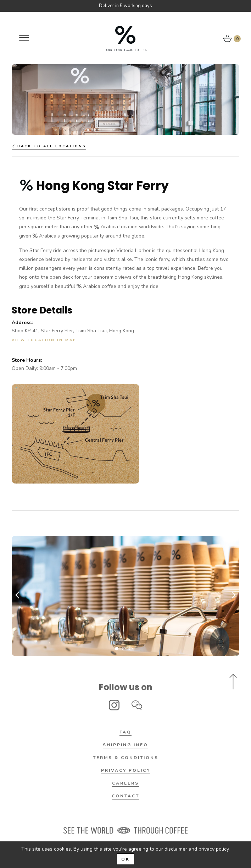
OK (125, 859)
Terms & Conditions (126, 758)
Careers (125, 783)
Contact (125, 796)
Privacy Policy (126, 770)
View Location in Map (44, 340)
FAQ (125, 732)
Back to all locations (49, 146)
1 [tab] (117, 649)
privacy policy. (214, 849)
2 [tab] (124, 649)
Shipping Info (125, 745)
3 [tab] (131, 649)
